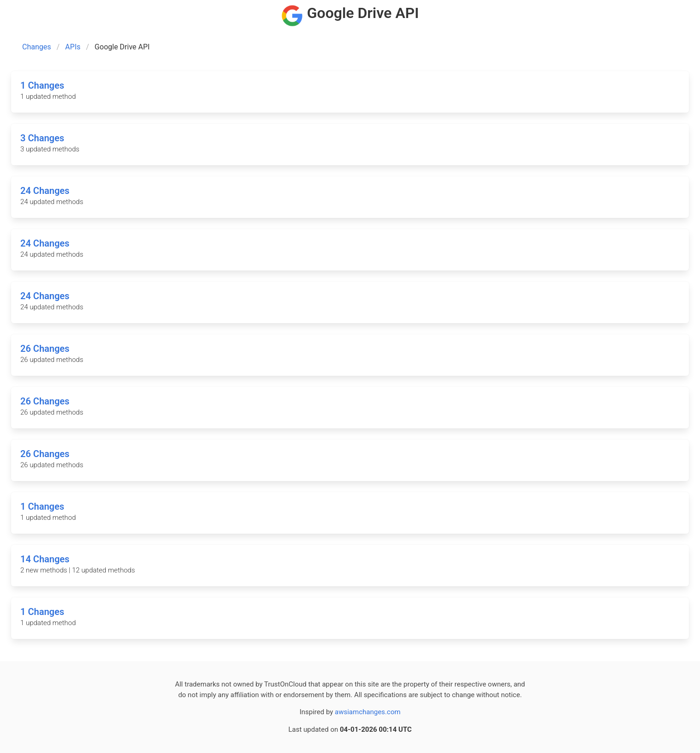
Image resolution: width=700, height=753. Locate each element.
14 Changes (45, 559)
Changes (37, 47)
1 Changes (42, 85)
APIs (73, 47)
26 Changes (45, 349)
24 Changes (45, 191)
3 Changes (42, 138)
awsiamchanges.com (368, 712)
